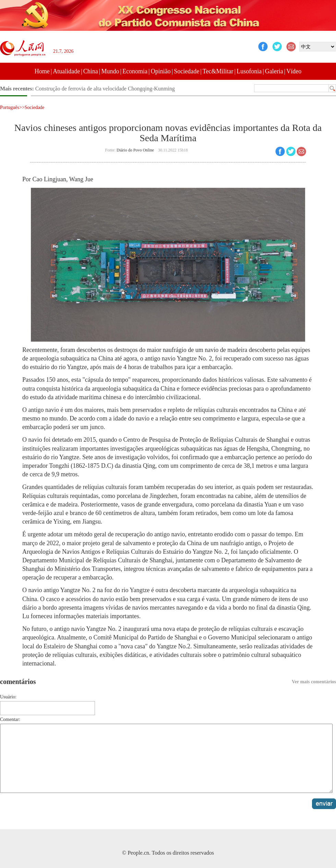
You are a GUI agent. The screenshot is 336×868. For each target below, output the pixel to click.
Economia (135, 71)
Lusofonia (249, 71)
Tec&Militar (218, 71)
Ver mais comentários (314, 682)
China (91, 71)
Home (42, 71)
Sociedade (187, 71)
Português (10, 107)
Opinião (161, 71)
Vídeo (294, 71)
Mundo (110, 71)
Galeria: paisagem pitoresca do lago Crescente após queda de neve (108, 89)
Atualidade (66, 71)
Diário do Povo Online (135, 150)
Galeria (274, 71)
